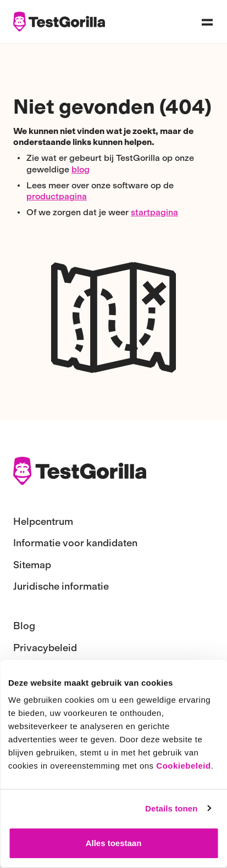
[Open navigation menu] (207, 22)
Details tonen (171, 808)
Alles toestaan (114, 843)
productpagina (57, 196)
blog (81, 169)
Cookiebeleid (183, 766)
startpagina (154, 212)
